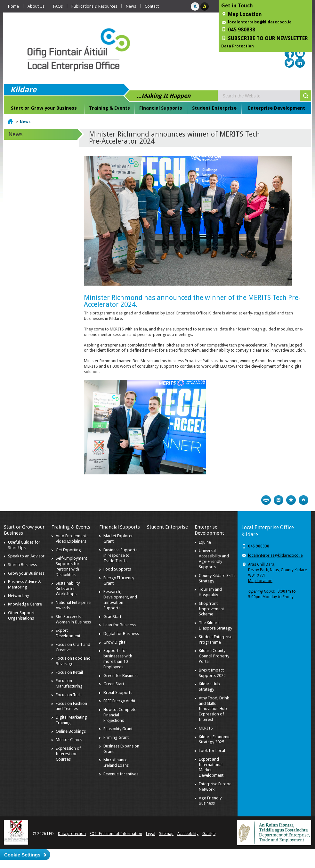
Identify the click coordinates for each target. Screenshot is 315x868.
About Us (36, 6)
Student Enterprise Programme (216, 639)
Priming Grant (116, 737)
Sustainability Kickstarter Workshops (68, 589)
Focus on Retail (69, 672)
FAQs (58, 6)
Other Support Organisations (21, 615)
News (131, 6)
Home (13, 6)
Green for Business (121, 676)
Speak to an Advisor (26, 556)
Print (266, 500)
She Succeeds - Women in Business (73, 619)
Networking (19, 596)
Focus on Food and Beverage (73, 661)
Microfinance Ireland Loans (116, 763)
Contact (152, 6)
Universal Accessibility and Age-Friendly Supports (214, 559)
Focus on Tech (69, 695)
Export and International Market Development (211, 767)
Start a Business (22, 565)
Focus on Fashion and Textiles (71, 706)
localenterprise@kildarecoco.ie (260, 22)
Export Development (68, 633)
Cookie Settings (22, 855)
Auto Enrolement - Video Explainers (72, 538)
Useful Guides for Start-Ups (24, 545)
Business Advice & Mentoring (24, 584)
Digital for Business (121, 634)
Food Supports (117, 569)
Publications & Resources (94, 6)
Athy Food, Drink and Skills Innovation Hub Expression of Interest (214, 709)
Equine (205, 542)
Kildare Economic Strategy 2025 (214, 739)
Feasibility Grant (118, 729)
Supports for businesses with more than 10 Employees (118, 659)
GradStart (112, 617)
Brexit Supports (118, 693)
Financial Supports (161, 108)
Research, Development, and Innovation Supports (120, 600)
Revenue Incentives (121, 774)
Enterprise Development (277, 108)
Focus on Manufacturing (69, 683)
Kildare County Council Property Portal (214, 656)
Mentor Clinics (69, 740)
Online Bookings (71, 731)
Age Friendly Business (210, 801)
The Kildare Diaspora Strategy (215, 625)
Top (303, 500)
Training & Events (109, 108)
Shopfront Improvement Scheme (211, 609)
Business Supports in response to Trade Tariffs (120, 555)
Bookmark (291, 500)
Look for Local (212, 751)
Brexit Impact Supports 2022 (212, 673)
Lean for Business (120, 625)
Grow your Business (26, 573)
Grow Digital (115, 642)
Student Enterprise (214, 108)
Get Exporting (68, 550)
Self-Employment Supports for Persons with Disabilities (71, 566)
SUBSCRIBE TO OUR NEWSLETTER (268, 38)
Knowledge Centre (25, 604)
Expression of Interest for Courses (68, 754)
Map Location (260, 581)
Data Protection (238, 46)
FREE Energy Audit (119, 701)
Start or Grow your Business (44, 108)
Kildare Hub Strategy (209, 687)
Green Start (114, 684)
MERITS (206, 728)
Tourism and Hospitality (210, 592)
